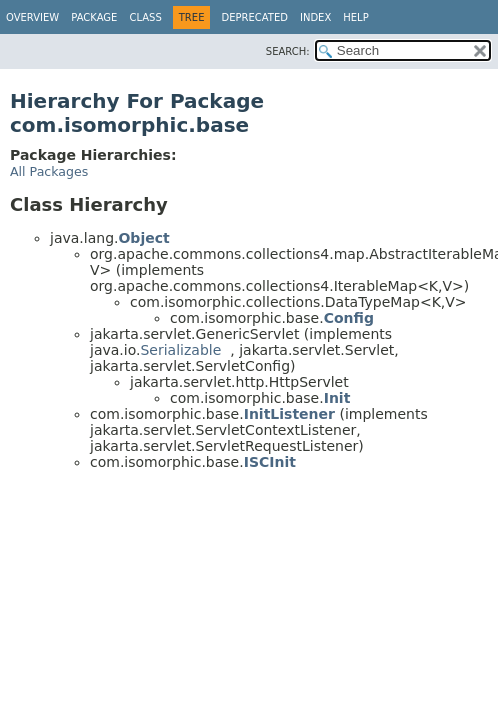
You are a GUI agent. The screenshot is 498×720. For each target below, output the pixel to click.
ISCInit (270, 462)
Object (143, 238)
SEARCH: (288, 51)
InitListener (289, 414)
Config (349, 318)
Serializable (180, 350)
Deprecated (254, 17)
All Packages (49, 171)
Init (337, 398)
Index (315, 17)
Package (94, 17)
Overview (32, 17)
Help (355, 17)
